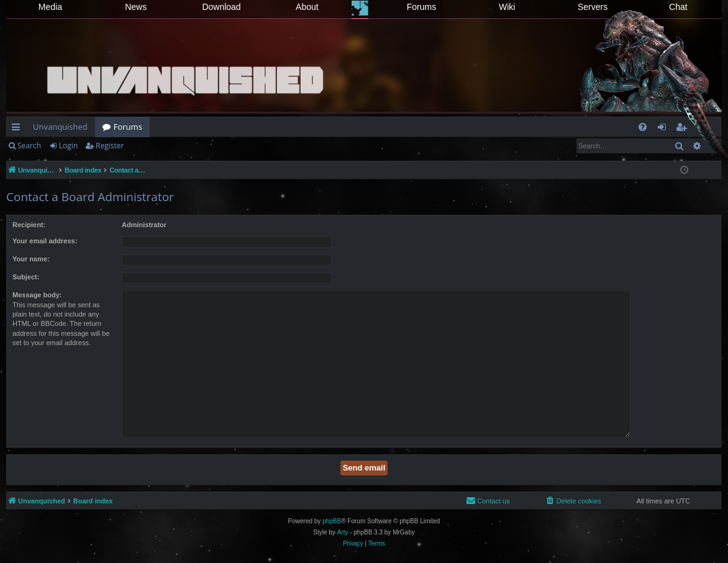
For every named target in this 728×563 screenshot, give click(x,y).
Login (68, 146)
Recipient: (29, 225)
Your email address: (45, 241)
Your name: (31, 259)
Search (29, 146)
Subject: (26, 277)
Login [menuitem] (664, 129)
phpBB (332, 521)
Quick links (18, 129)
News (136, 7)
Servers (593, 7)
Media (50, 7)
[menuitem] (643, 127)
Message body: (37, 295)
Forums (421, 7)
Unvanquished (60, 127)
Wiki (507, 7)
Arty (343, 532)
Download (221, 7)
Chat (678, 7)
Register (110, 146)
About (307, 7)
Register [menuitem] (684, 129)
